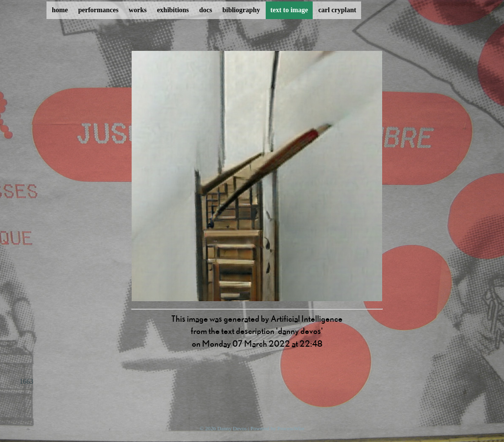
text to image (289, 10)
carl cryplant (337, 10)
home (60, 10)
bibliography (241, 10)
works (138, 10)
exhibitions (173, 10)
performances (98, 10)
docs (206, 10)
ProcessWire (291, 428)
